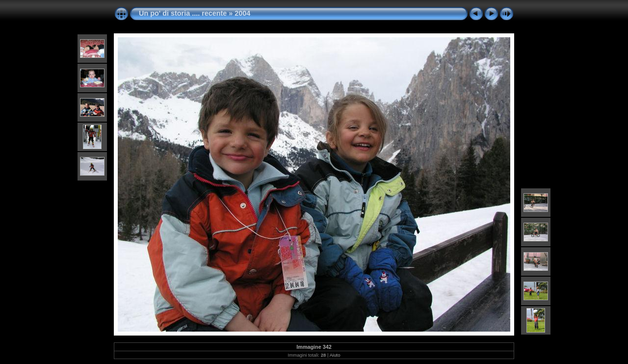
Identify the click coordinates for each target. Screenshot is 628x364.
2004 (242, 13)
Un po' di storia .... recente (183, 13)
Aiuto (335, 355)
